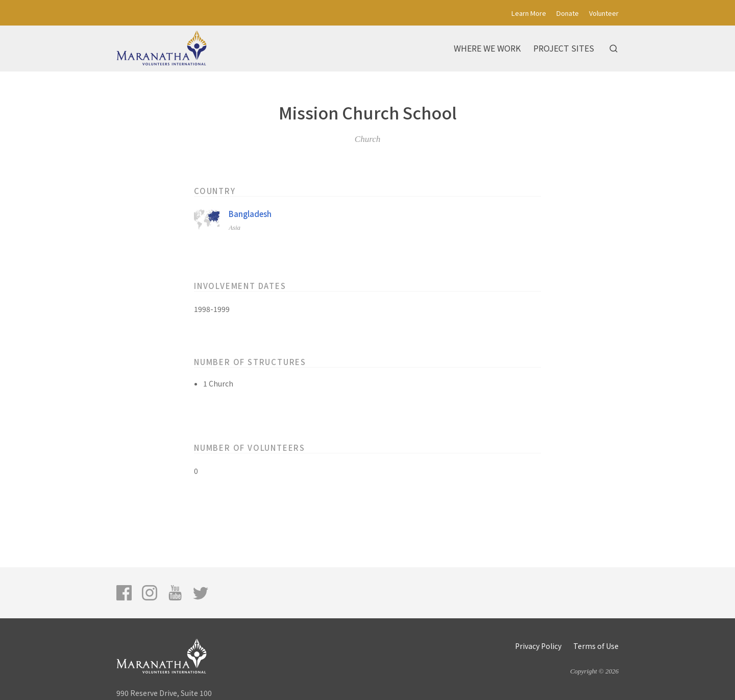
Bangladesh (250, 214)
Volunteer (604, 13)
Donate (568, 13)
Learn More (529, 13)
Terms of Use (596, 646)
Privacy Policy (538, 646)
